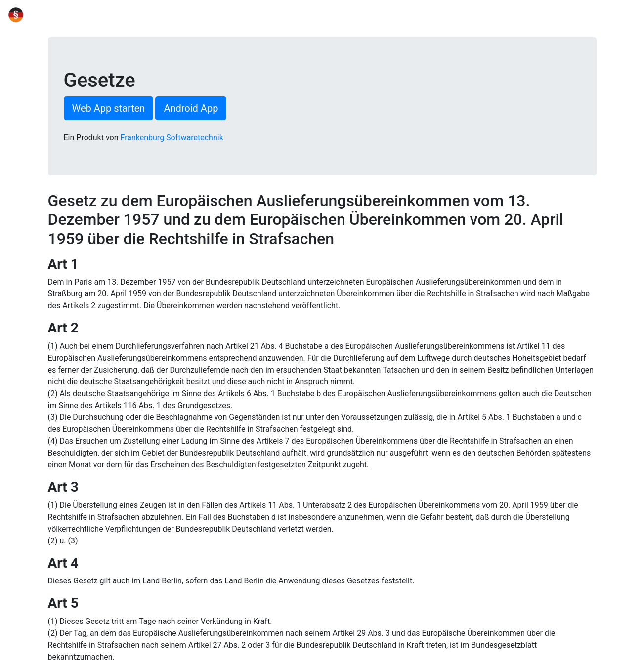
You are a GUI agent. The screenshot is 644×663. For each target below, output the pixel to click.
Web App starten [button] (109, 108)
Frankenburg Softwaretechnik (172, 138)
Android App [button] (191, 108)
